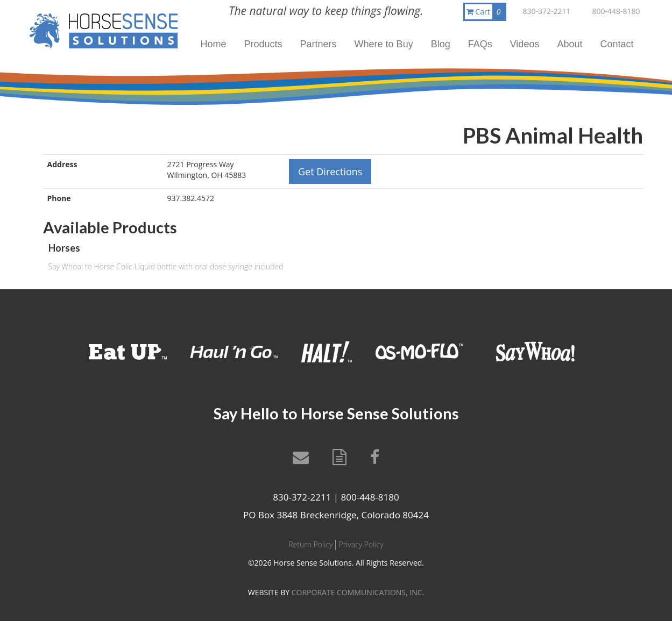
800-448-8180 (616, 11)
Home (214, 44)
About (570, 44)
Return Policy (310, 544)
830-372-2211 (546, 11)
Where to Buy (384, 44)
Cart (486, 12)
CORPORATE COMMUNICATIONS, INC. (358, 592)
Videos (525, 44)
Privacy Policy (361, 544)
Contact (617, 44)
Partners (319, 44)
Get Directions (330, 172)
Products (263, 44)
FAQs (480, 44)
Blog (441, 44)
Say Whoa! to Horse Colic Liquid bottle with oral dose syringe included (166, 266)
